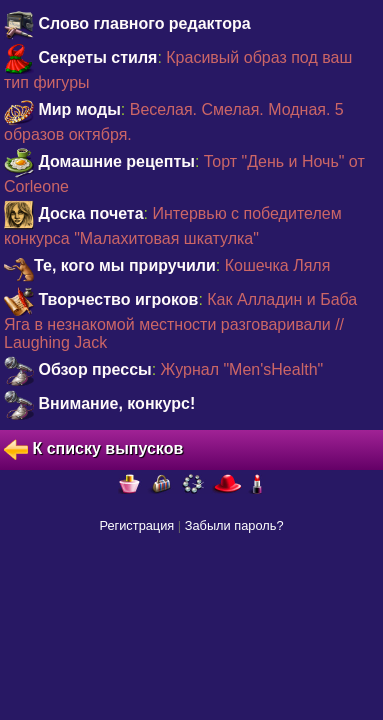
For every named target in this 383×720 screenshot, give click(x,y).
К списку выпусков (93, 450)
